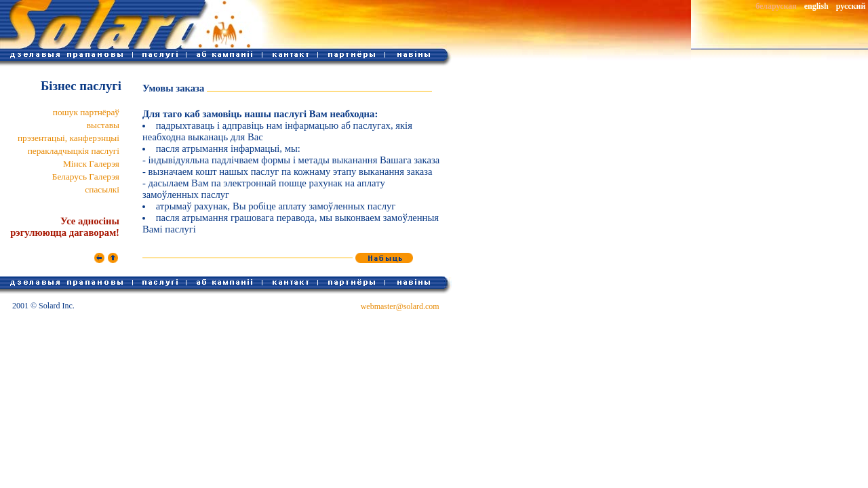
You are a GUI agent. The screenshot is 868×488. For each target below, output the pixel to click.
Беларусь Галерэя (86, 177)
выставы (103, 125)
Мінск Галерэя (91, 164)
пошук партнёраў (86, 112)
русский (851, 6)
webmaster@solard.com (400, 306)
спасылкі (102, 189)
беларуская (776, 6)
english (816, 6)
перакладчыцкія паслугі (74, 151)
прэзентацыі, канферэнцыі (68, 138)
